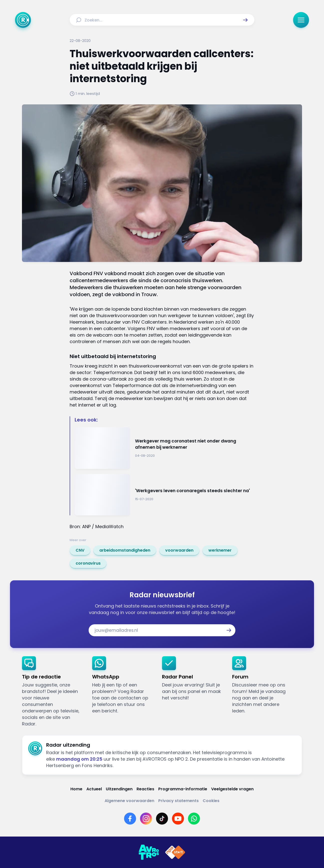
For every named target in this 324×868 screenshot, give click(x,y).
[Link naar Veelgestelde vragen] (232, 789)
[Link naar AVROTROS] (149, 852)
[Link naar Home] (76, 789)
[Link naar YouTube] (178, 819)
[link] (80, 550)
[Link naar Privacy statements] (178, 801)
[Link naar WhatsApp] (194, 819)
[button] (245, 20)
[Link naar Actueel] (94, 789)
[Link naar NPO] (175, 852)
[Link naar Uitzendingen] (119, 789)
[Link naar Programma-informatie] (183, 789)
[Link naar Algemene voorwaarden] (129, 801)
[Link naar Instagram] (146, 819)
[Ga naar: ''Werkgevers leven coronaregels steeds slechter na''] (164, 495)
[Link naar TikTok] (162, 819)
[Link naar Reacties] (145, 789)
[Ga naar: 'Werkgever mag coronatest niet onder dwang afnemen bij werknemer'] (164, 448)
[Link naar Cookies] (211, 801)
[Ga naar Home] (23, 20)
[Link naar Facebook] (130, 819)
